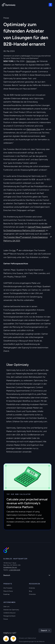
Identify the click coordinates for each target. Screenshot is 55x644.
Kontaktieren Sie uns (10, 567)
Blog (30, 591)
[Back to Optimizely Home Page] (9, 5)
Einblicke (32, 588)
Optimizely (31, 61)
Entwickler (32, 594)
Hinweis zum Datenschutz (27, 638)
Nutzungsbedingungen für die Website (32, 641)
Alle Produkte (8, 588)
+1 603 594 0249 (15, 570)
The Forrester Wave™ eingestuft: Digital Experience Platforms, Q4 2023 (26, 239)
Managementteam (9, 616)
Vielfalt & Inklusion (9, 613)
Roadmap (6, 594)
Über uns (6, 607)
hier (14, 250)
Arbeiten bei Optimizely (11, 610)
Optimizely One (33, 129)
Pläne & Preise (8, 591)
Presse (6, 619)
